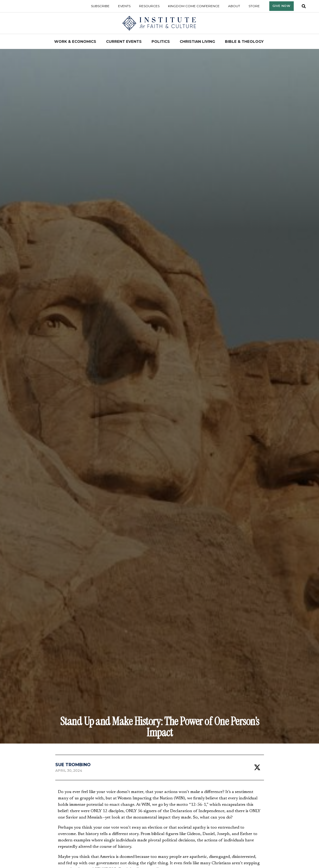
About (234, 6)
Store (254, 6)
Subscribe (100, 6)
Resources (149, 6)
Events (124, 6)
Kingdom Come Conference (194, 6)
